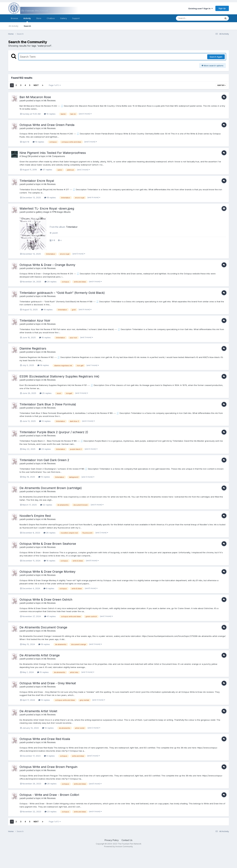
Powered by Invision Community (118, 846)
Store (39, 18)
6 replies (49, 756)
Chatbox (51, 18)
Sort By (221, 85)
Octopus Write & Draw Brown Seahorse (48, 544)
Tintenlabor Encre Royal (37, 181)
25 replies (46, 393)
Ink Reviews (50, 100)
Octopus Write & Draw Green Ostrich (46, 600)
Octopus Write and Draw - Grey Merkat (48, 683)
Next (36, 85)
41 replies (50, 616)
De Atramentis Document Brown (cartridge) (51, 488)
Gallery (63, 18)
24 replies (51, 282)
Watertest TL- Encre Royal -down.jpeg (47, 209)
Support (76, 18)
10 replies (50, 114)
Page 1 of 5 (55, 85)
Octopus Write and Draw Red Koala (45, 739)
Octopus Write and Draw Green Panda (47, 125)
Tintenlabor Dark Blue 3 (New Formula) (48, 404)
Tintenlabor (72, 227)
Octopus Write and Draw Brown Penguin (48, 767)
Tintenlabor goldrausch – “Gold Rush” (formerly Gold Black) (62, 293)
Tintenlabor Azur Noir (35, 321)
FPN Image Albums (61, 212)
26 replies (50, 533)
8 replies (49, 588)
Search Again (216, 57)
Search (27, 26)
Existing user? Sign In (201, 8)
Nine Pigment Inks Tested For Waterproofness (53, 153)
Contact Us (127, 840)
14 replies (47, 310)
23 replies (45, 449)
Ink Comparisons (57, 156)
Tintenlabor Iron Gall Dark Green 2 (44, 460)
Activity (27, 20)
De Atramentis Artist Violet (38, 711)
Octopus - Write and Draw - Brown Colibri (49, 795)
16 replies (45, 337)
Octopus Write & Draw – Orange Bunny (47, 265)
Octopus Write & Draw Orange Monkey (47, 572)
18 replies (50, 197)
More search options (213, 66)
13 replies (45, 421)
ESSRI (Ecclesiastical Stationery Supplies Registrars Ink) (59, 376)
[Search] (191, 18)
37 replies (46, 170)
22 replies (46, 505)
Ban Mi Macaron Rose (35, 97)
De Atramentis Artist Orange (40, 655)
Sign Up (222, 8)
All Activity (13, 26)
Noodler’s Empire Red (36, 516)
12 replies (44, 700)
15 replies (44, 477)
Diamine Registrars (33, 348)
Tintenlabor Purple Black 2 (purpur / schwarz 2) (54, 432)
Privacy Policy (112, 840)
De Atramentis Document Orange (43, 627)
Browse (14, 18)
